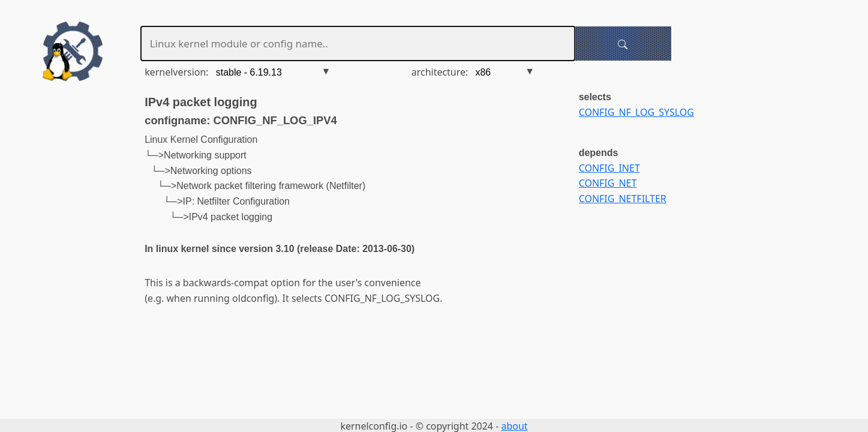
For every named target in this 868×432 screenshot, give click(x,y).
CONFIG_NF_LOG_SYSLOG (636, 112)
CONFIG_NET (608, 183)
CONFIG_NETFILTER (623, 199)
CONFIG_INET (609, 168)
